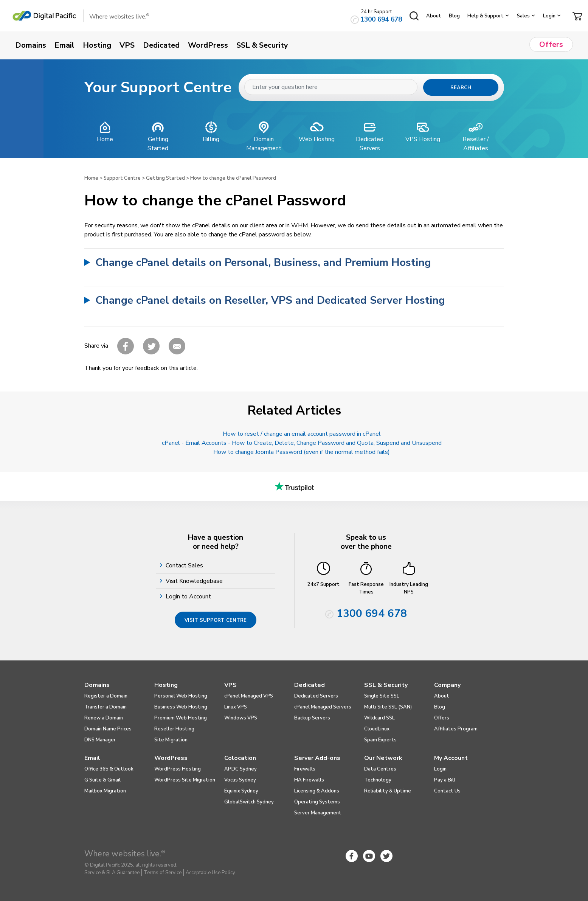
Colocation (240, 758)
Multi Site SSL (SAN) (388, 707)
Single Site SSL (382, 696)
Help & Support (486, 16)
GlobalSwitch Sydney (249, 802)
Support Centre (122, 178)
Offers (442, 718)
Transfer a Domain (105, 707)
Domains (97, 685)
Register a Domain (106, 696)
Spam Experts (380, 740)
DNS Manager (100, 740)
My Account (451, 758)
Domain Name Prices (108, 729)
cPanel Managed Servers (323, 707)
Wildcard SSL (379, 718)
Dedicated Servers (316, 696)
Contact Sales (185, 565)
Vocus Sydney (240, 780)
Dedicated (310, 685)
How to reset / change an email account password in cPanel (302, 434)
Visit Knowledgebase (195, 581)
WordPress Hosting (178, 769)
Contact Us (447, 791)
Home (91, 178)
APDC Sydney (240, 769)
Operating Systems (317, 802)
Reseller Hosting (174, 729)
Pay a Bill (445, 780)
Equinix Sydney (241, 791)
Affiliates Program (456, 729)
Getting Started (165, 178)
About (434, 16)
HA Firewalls (309, 780)
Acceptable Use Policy (210, 873)
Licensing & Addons (317, 791)
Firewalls (305, 769)
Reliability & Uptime (388, 791)
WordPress (171, 758)
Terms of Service (163, 873)
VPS (230, 685)
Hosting (166, 685)
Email (92, 758)
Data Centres (380, 769)
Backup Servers (312, 718)
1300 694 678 (381, 19)
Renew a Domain (104, 718)
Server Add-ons (317, 758)
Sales (523, 16)
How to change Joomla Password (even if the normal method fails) (302, 452)
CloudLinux (377, 729)
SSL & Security (386, 685)
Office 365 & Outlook (109, 769)
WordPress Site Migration (185, 780)
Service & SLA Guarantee (112, 873)
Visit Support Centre (216, 620)
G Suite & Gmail (102, 780)
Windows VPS (241, 718)
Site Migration (171, 740)
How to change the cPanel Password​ (233, 178)
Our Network (383, 758)
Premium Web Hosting (181, 718)
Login (549, 16)
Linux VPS (236, 707)
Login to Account (189, 597)
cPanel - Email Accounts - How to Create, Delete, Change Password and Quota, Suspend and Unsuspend (302, 443)
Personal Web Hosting (181, 696)
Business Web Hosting (181, 707)
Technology (378, 780)
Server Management (318, 813)
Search (461, 88)
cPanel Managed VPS (249, 696)
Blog (454, 16)
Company (447, 685)
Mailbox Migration (105, 791)
